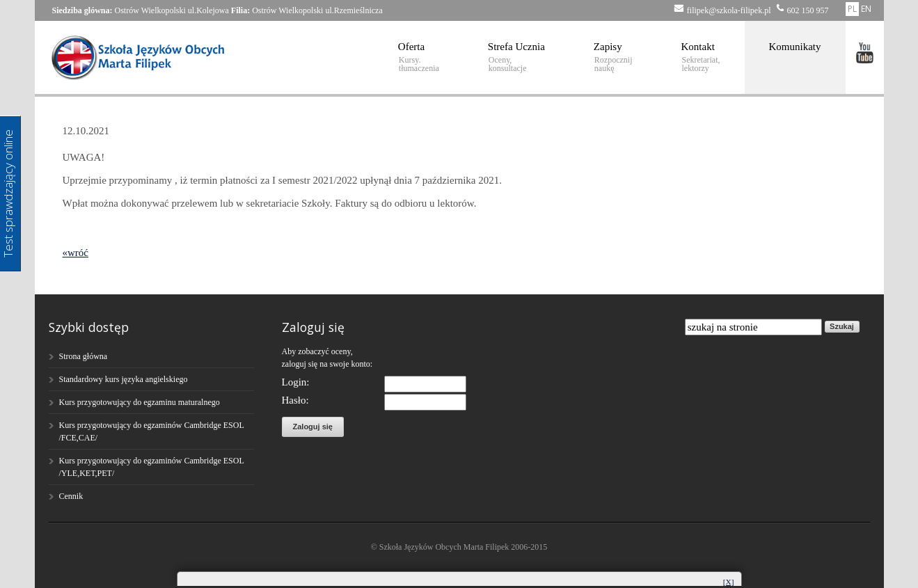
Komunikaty (795, 47)
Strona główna (84, 356)
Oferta (419, 57)
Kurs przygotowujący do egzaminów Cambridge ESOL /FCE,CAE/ (152, 431)
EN (866, 9)
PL (852, 9)
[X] (728, 582)
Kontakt (701, 57)
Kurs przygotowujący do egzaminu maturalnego (140, 402)
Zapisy (613, 57)
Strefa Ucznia (516, 57)
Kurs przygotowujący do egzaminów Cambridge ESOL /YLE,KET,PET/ (152, 467)
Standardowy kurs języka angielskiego (124, 379)
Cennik (71, 496)
